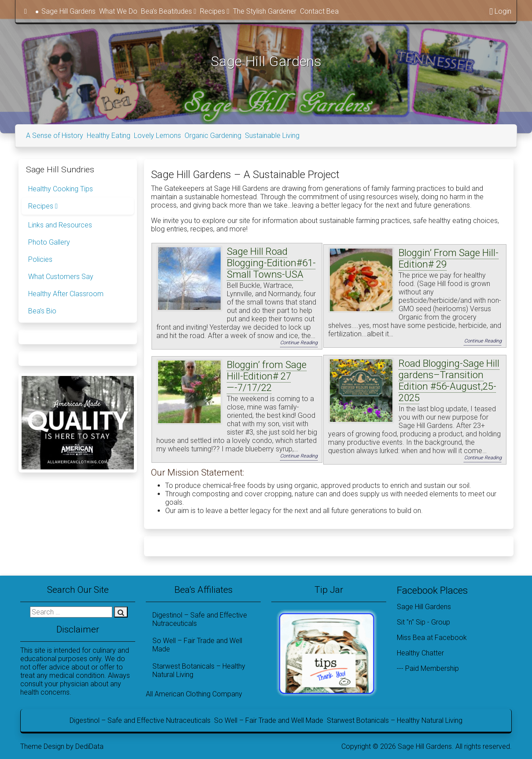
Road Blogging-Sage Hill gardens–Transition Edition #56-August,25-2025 (449, 379)
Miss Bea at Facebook (432, 636)
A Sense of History (55, 134)
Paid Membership (432, 667)
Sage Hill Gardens (68, 11)
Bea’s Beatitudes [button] (169, 11)
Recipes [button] (215, 11)
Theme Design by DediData (62, 745)
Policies (40, 258)
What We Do (118, 11)
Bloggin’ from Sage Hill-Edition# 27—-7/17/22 (267, 375)
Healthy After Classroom (66, 292)
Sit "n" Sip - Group (423, 620)
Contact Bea (319, 11)
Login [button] (500, 11)
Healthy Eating (109, 134)
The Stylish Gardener (265, 11)
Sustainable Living (272, 134)
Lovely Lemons (157, 134)
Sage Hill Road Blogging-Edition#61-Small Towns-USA (271, 261)
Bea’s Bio (42, 309)
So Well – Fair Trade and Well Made (197, 643)
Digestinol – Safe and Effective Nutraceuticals (200, 618)
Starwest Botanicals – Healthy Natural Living (199, 669)
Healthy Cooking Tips (61, 187)
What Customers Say (61, 275)
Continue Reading (299, 341)
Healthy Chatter (420, 651)
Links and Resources (60, 223)
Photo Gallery (49, 240)
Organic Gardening (213, 134)
